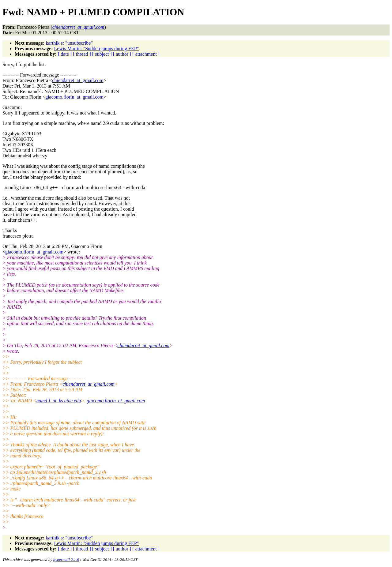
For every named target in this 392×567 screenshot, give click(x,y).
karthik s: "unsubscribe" (69, 43)
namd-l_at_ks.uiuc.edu (58, 401)
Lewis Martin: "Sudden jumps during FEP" (97, 49)
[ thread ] (82, 54)
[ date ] (65, 54)
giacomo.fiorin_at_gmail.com (74, 97)
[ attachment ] (146, 54)
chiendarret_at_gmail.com (78, 80)
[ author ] (122, 54)
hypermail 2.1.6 (66, 559)
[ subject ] (102, 54)
